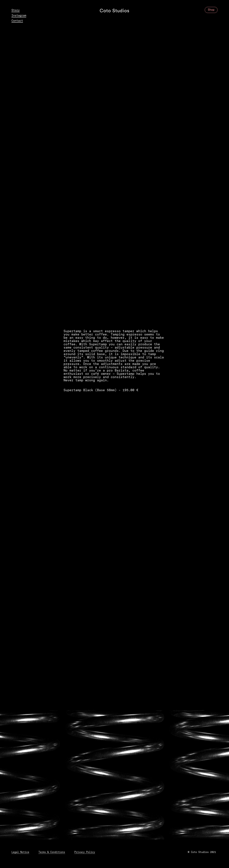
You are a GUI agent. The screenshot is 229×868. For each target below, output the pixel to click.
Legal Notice (20, 852)
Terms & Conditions (52, 852)
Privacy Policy (85, 852)
